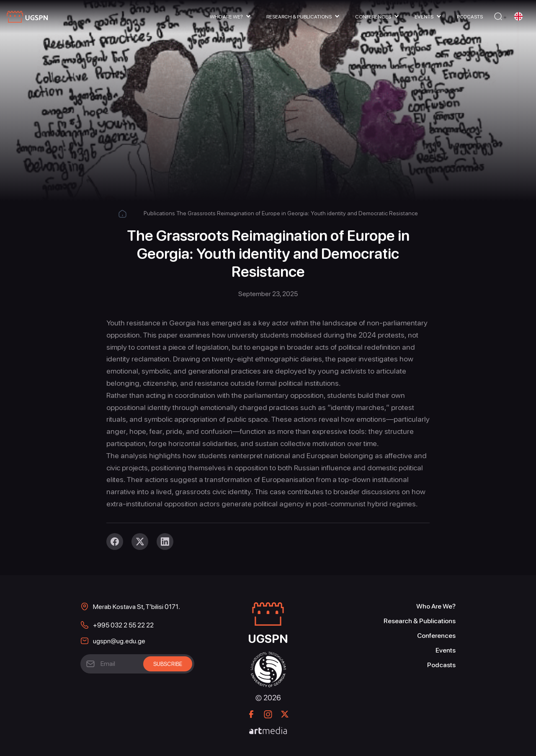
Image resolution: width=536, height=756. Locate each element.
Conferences (373, 17)
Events (424, 17)
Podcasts (470, 17)
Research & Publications (299, 17)
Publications (159, 213)
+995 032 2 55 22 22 (123, 625)
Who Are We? (226, 17)
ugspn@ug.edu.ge (119, 641)
